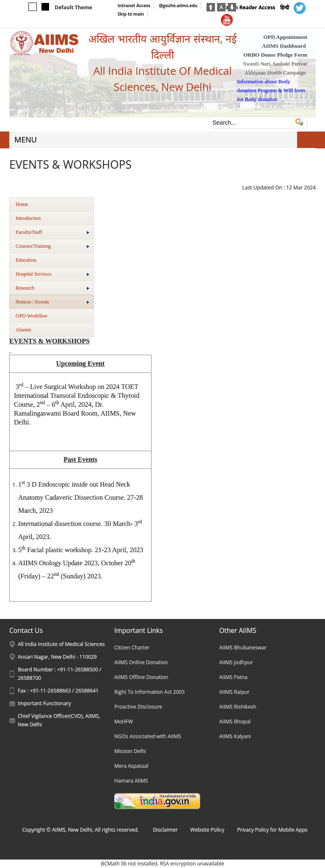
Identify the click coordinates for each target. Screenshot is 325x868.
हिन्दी (285, 7)
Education (26, 260)
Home (22, 204)
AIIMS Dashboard (284, 46)
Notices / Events (52, 302)
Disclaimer (165, 830)
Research (52, 288)
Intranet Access (134, 5)
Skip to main (131, 14)
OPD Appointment (285, 37)
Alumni (23, 330)
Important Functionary (44, 703)
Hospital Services (52, 274)
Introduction (28, 218)
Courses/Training (52, 246)
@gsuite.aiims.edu (178, 5)
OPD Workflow (32, 316)
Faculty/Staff (52, 232)
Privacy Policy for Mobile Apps (272, 830)
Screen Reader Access (248, 7)
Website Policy (207, 830)
